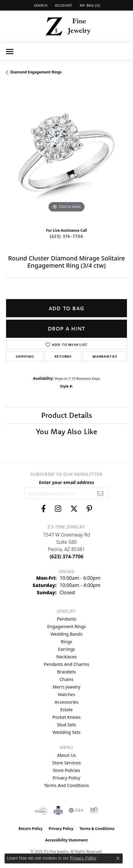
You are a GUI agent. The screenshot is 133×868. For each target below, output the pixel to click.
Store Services (66, 763)
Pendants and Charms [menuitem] (66, 664)
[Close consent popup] (118, 858)
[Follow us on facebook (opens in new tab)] (43, 509)
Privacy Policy (66, 778)
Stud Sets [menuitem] (66, 725)
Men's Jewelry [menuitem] (67, 687)
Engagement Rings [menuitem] (67, 626)
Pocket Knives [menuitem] (66, 717)
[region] (66, 154)
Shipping (25, 356)
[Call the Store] (67, 557)
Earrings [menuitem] (66, 649)
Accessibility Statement (66, 840)
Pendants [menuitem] (67, 619)
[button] (40, 5)
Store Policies (67, 770)
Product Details (67, 415)
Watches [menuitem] (66, 694)
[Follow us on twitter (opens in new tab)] (74, 509)
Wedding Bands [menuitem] (66, 634)
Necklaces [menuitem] (66, 657)
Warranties (105, 356)
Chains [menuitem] (67, 679)
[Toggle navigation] (10, 52)
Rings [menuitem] (66, 642)
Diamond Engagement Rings (36, 72)
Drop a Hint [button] (66, 329)
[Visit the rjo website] (94, 810)
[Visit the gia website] (76, 810)
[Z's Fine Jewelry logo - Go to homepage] (66, 27)
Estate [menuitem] (66, 710)
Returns (63, 356)
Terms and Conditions (66, 785)
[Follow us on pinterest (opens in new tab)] (89, 509)
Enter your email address (66, 482)
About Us (67, 755)
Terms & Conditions (97, 829)
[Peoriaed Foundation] (58, 810)
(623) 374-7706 (67, 236)
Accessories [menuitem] (66, 702)
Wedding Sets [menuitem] (66, 732)
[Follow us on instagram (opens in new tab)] (58, 509)
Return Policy (31, 829)
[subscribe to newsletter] (100, 493)
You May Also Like (67, 431)
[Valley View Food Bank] (41, 810)
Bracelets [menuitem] (66, 672)
